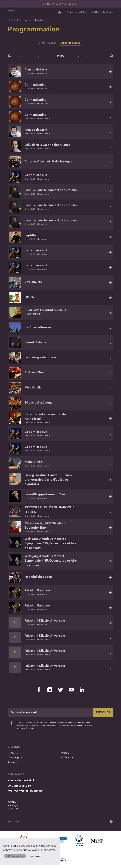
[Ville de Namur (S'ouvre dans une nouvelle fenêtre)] (79, 841)
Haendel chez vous (38, 577)
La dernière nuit (36, 175)
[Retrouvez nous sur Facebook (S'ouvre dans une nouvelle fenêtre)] (39, 690)
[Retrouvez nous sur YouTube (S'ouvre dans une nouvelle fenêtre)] (71, 690)
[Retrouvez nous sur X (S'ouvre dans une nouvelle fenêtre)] (60, 690)
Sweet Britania (35, 343)
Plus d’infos (30, 728)
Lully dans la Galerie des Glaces (48, 145)
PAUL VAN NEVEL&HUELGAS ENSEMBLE (46, 312)
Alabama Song (35, 373)
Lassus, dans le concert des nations (51, 190)
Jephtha (31, 236)
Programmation (25, 20)
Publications (68, 758)
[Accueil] (60, 12)
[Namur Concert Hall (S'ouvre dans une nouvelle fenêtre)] (60, 860)
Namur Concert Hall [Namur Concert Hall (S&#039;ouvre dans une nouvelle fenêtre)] (76, 12)
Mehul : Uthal (34, 462)
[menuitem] (33, 753)
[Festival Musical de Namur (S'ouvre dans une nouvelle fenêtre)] (97, 841)
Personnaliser (35, 856)
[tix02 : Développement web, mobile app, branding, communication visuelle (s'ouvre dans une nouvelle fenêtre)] (111, 822)
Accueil (11, 20)
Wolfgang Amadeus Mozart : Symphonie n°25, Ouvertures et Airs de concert (51, 544)
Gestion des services (14, 822)
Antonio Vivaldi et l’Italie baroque (49, 162)
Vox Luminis (33, 282)
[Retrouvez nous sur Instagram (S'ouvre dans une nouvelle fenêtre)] (50, 690)
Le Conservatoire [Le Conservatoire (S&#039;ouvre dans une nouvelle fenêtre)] (19, 786)
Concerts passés (70, 43)
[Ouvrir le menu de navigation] (11, 12)
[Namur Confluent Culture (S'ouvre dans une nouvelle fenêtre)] (60, 841)
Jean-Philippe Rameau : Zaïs (45, 495)
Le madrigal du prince (40, 358)
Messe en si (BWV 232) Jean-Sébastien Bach (46, 526)
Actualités (13, 762)
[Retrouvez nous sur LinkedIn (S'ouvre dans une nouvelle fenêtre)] (82, 690)
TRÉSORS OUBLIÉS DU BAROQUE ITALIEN (49, 510)
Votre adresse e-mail (24, 712)
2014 (81, 57)
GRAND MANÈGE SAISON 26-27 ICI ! (60, 4)
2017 (21, 57)
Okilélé (30, 297)
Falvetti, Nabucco (37, 591)
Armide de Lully (36, 70)
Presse (65, 753)
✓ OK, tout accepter (15, 856)
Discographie (15, 758)
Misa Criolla (33, 388)
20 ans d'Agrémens (39, 403)
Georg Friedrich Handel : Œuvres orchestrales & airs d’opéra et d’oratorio (48, 480)
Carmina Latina (35, 85)
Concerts (13, 753)
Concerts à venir (47, 43)
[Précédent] (9, 56)
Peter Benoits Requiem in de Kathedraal (45, 417)
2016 (40, 57)
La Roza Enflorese (38, 328)
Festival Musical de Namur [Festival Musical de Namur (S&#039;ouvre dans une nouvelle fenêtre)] (101, 12)
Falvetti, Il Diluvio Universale (45, 621)
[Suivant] (112, 56)
